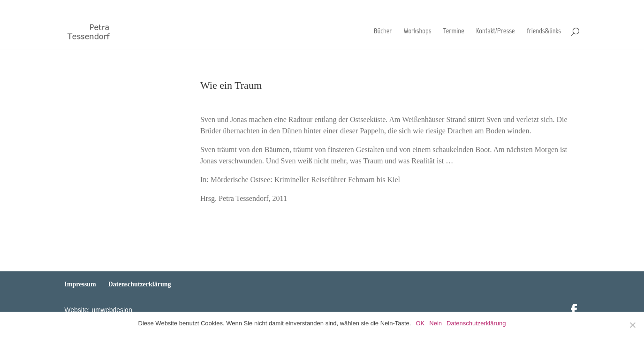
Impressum (504, 7)
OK (420, 323)
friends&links (544, 32)
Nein (436, 323)
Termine (454, 32)
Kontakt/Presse (495, 32)
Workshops (418, 32)
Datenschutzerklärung (553, 7)
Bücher (383, 32)
